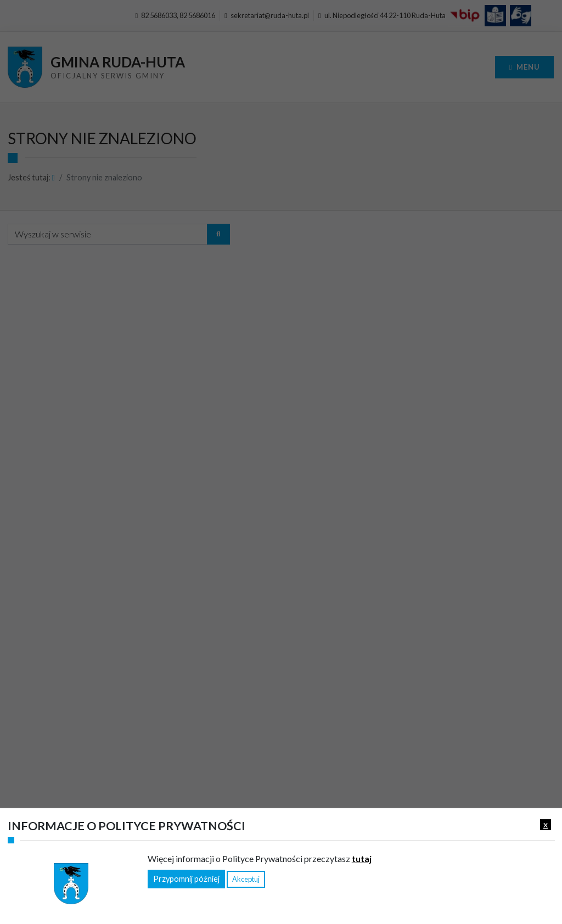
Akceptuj (246, 879)
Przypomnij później (186, 879)
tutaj (362, 858)
